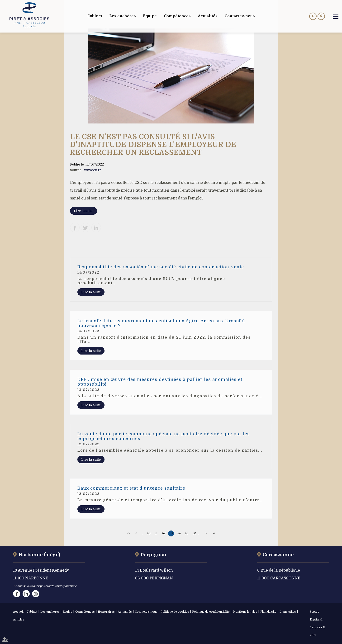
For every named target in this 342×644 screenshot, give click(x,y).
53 (171, 533)
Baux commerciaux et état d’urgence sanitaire (131, 488)
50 (149, 533)
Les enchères (50, 612)
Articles (19, 620)
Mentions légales (245, 612)
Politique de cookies (175, 612)
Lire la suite (84, 211)
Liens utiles (288, 612)
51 (156, 533)
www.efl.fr (93, 170)
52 (164, 533)
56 (194, 533)
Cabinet (32, 612)
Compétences (85, 612)
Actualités (125, 612)
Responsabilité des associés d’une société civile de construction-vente (161, 267)
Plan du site (268, 612)
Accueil (18, 612)
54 (179, 533)
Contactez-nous (146, 612)
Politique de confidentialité (211, 612)
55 (187, 533)
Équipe (67, 612)
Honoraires (106, 612)
